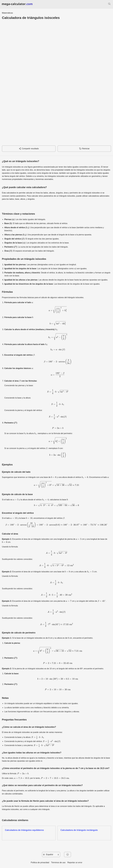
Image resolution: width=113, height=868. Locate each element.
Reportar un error (75, 862)
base (17, 199)
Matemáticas (7, 13)
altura (23, 199)
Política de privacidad (40, 862)
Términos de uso (58, 862)
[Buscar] (109, 4)
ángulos (31, 199)
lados (12, 199)
